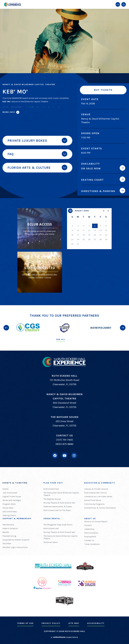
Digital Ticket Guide (12, 496)
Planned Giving (9, 536)
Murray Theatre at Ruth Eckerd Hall (59, 503)
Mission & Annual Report (96, 521)
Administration (91, 533)
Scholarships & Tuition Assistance (100, 508)
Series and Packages (12, 500)
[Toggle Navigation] (118, 4)
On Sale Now (91, 168)
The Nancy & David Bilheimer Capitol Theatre (60, 537)
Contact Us (89, 540)
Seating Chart (92, 180)
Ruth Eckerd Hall (51, 489)
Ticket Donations (92, 544)
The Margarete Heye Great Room (58, 525)
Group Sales (8, 508)
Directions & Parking (98, 191)
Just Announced (10, 493)
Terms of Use (25, 623)
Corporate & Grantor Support (16, 540)
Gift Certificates (10, 512)
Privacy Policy (51, 623)
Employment (90, 537)
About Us (90, 518)
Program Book (9, 504)
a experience (64, 637)
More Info (9, 112)
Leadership (89, 529)
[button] (104, 211)
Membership (8, 525)
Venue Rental (52, 518)
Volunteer (7, 543)
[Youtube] (64, 455)
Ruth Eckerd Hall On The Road (57, 510)
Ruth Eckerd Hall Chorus (95, 493)
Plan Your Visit (53, 483)
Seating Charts (9, 515)
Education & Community (100, 483)
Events (6, 489)
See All (61, 339)
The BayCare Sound (52, 499)
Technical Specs (51, 542)
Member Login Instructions (15, 547)
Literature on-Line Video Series (98, 496)
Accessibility (96, 623)
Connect (88, 525)
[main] (64, 153)
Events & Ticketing (15, 483)
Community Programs (94, 504)
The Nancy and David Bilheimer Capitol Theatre (61, 494)
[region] (89, 229)
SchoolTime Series (93, 500)
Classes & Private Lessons (96, 489)
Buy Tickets (103, 90)
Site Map (74, 623)
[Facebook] (55, 455)
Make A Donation (10, 528)
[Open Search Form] (124, 4)
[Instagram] (74, 455)
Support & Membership (17, 518)
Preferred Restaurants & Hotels (58, 507)
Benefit (6, 532)
